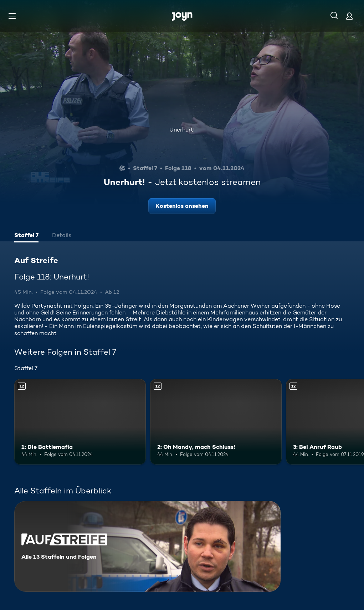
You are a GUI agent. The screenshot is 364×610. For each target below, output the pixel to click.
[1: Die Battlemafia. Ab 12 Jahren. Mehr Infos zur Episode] (80, 422)
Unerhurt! (182, 130)
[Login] (349, 16)
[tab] (26, 236)
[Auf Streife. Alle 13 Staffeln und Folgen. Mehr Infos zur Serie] (147, 546)
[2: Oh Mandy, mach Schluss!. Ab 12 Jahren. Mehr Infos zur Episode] (216, 422)
